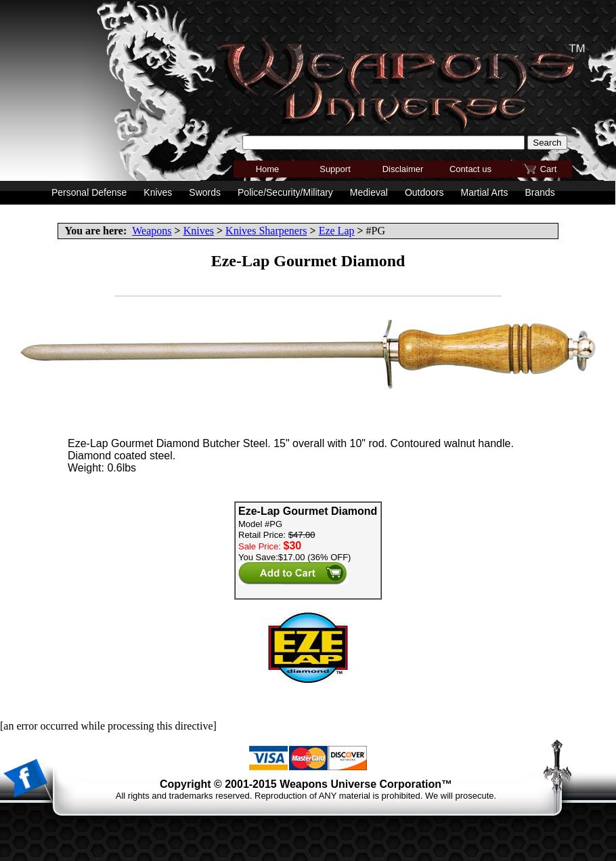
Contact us (470, 169)
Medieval (369, 192)
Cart (549, 169)
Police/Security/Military (285, 192)
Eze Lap (337, 231)
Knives (199, 231)
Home (268, 169)
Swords (205, 192)
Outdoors (424, 192)
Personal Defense (89, 192)
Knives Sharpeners (266, 231)
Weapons (152, 231)
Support (335, 169)
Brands (540, 192)
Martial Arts (484, 192)
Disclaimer (403, 169)
